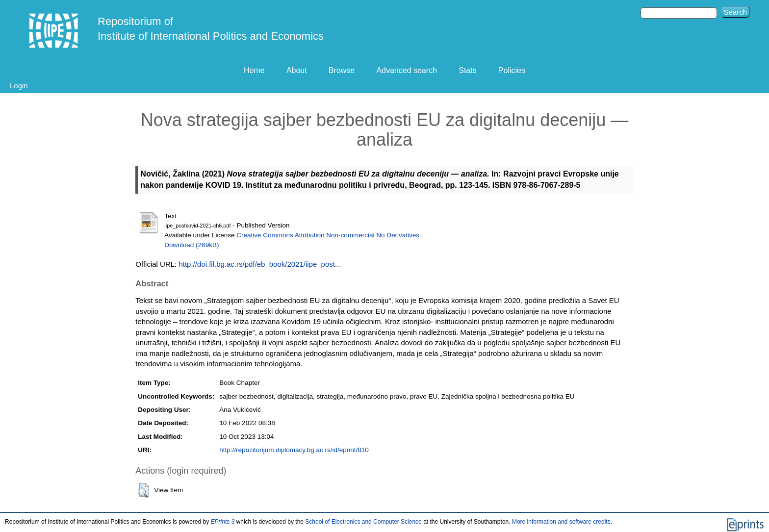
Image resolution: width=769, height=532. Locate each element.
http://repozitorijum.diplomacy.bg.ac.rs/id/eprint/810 (294, 450)
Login (19, 86)
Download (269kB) (192, 245)
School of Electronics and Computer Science (363, 522)
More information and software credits (561, 522)
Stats (467, 70)
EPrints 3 (223, 522)
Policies (512, 70)
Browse (342, 70)
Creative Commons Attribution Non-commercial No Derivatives (328, 235)
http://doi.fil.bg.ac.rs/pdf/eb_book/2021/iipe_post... (260, 264)
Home (254, 70)
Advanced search (407, 70)
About (297, 70)
